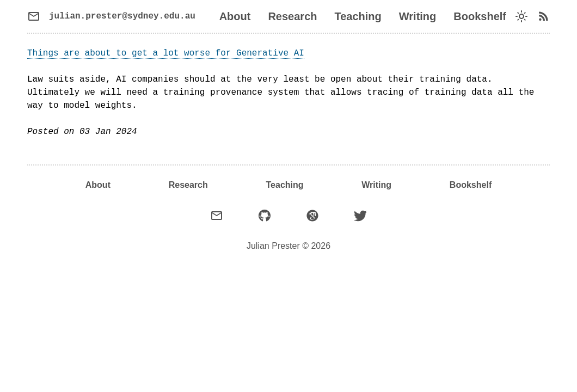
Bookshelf (480, 16)
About (235, 16)
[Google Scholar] (312, 216)
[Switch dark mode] (521, 16)
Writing (418, 16)
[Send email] (111, 16)
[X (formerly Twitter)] (360, 216)
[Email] (217, 216)
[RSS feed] (543, 16)
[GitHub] (265, 216)
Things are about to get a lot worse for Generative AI (166, 53)
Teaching (358, 16)
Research (292, 16)
